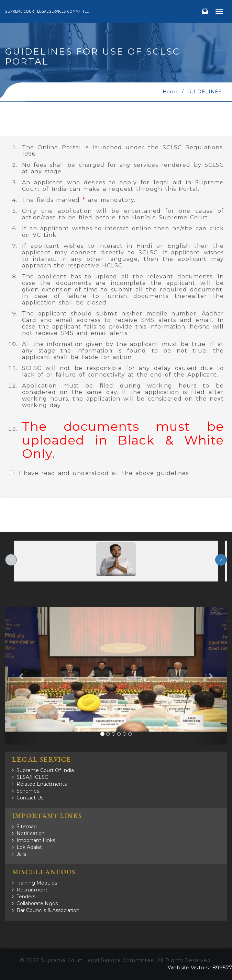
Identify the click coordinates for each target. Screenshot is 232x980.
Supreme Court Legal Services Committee (47, 11)
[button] (22, 676)
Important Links (36, 840)
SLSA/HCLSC (32, 777)
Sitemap (27, 827)
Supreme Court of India (45, 770)
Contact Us (30, 798)
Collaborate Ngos (37, 903)
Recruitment (32, 890)
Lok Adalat (29, 847)
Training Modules (37, 883)
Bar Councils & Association (48, 910)
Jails (21, 854)
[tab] (116, 317)
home (171, 92)
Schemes (28, 791)
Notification (31, 833)
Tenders (26, 897)
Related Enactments (42, 784)
